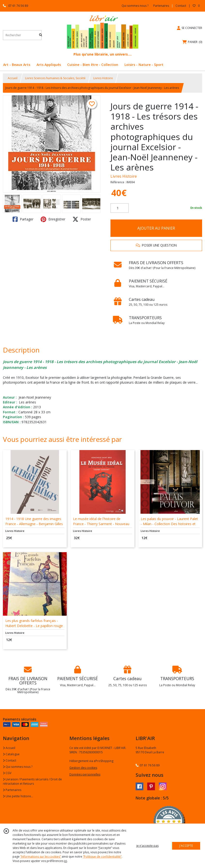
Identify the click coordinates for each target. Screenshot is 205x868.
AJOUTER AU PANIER (156, 228)
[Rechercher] (41, 35)
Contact (181, 6)
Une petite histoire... (18, 796)
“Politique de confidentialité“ (102, 857)
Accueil (13, 78)
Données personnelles (85, 774)
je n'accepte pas (147, 846)
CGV (7, 773)
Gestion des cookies (83, 768)
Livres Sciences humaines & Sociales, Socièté (55, 78)
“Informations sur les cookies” (41, 857)
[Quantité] (120, 208)
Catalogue (11, 754)
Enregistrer (53, 219)
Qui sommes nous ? (18, 767)
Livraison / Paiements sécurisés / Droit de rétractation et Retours (32, 781)
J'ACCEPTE (186, 846)
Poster (82, 219)
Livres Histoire (103, 78)
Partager (23, 219)
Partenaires (12, 790)
